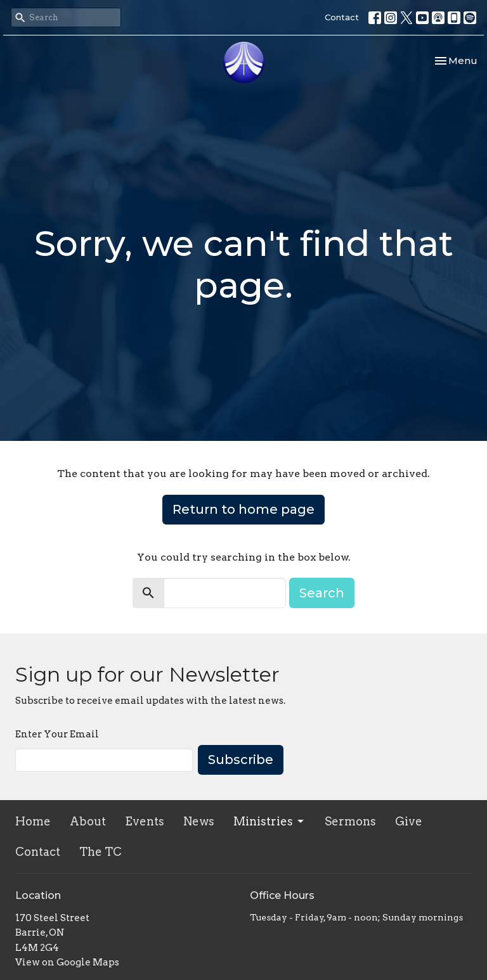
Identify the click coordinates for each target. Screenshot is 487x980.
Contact (342, 17)
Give (409, 821)
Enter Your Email (57, 734)
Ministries (269, 821)
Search (322, 593)
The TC (101, 852)
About (88, 821)
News (199, 821)
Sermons (350, 821)
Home (33, 821)
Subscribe (241, 760)
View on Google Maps (67, 962)
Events (145, 821)
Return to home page (243, 509)
